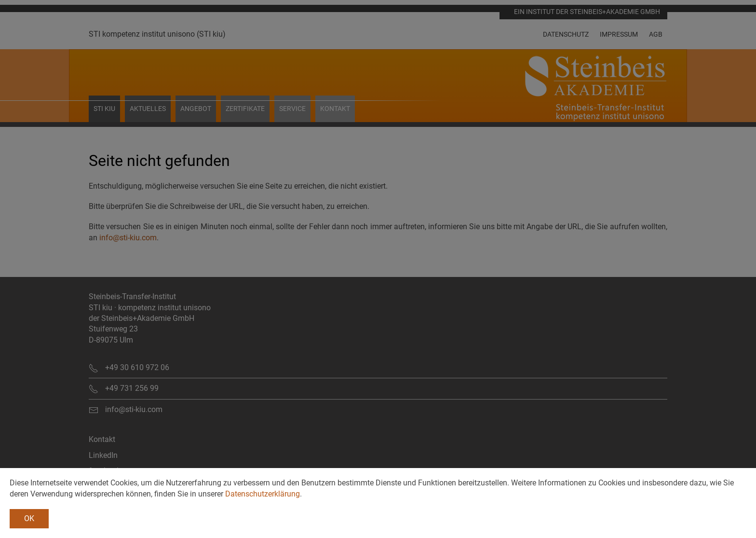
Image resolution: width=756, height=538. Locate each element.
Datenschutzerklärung (263, 494)
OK (29, 518)
